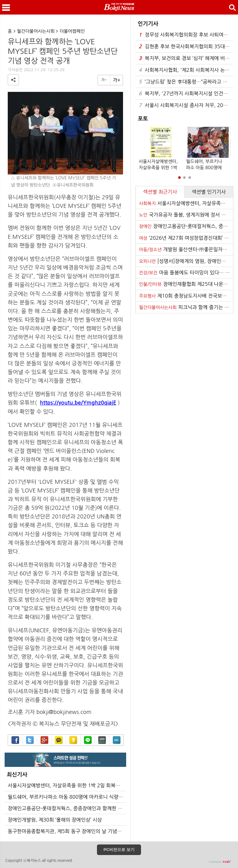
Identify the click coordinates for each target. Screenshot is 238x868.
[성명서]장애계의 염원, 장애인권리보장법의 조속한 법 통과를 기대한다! (186, 261)
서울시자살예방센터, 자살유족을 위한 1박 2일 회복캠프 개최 (67, 785)
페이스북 (15, 740)
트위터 (30, 740)
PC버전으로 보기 (119, 850)
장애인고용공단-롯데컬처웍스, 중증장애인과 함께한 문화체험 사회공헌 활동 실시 (67, 808)
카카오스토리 (73, 740)
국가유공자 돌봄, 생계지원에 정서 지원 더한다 (186, 215)
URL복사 (117, 740)
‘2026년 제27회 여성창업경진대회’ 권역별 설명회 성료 (186, 238)
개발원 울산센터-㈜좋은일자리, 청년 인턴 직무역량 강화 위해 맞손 (186, 249)
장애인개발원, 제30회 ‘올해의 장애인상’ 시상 (55, 820)
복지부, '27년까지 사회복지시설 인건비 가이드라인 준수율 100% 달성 (186, 94)
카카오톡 (59, 740)
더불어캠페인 (72, 31)
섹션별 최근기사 (160, 192)
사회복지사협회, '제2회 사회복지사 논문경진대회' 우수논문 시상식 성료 (186, 70)
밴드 (102, 740)
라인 (88, 740)
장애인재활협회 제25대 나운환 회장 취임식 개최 (186, 284)
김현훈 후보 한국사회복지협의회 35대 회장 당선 (186, 47)
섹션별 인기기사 (209, 192)
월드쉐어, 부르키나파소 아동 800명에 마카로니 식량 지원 (67, 797)
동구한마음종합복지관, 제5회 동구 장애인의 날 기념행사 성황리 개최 (67, 831)
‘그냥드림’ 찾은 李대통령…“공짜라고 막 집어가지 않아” (186, 82)
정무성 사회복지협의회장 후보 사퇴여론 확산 (186, 35)
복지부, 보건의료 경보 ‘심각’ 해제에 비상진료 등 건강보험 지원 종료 (186, 58)
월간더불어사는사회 (36, 31)
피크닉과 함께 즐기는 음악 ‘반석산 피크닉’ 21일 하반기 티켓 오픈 (186, 307)
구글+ (44, 740)
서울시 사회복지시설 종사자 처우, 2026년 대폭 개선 (186, 105)
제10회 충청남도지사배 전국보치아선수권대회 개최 (186, 296)
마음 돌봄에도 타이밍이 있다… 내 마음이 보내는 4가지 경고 (186, 273)
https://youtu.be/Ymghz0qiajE (78, 403)
